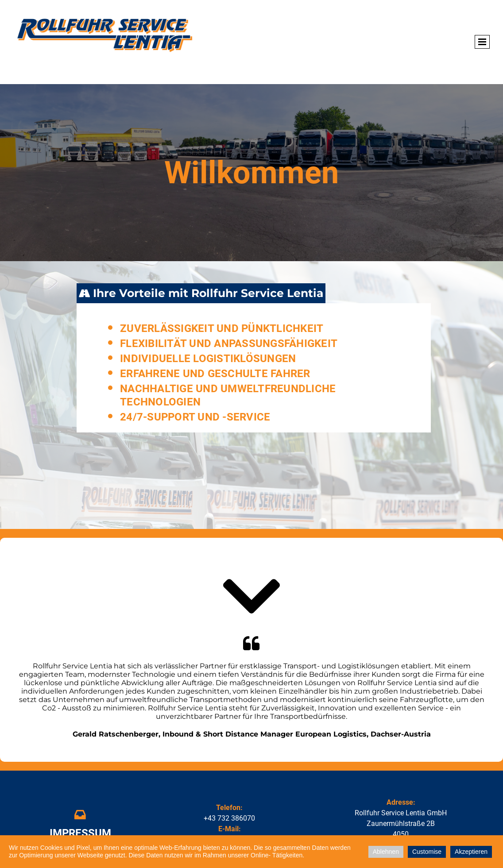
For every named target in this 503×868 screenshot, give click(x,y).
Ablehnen (386, 852)
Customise (427, 852)
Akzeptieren (471, 852)
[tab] (201, 293)
